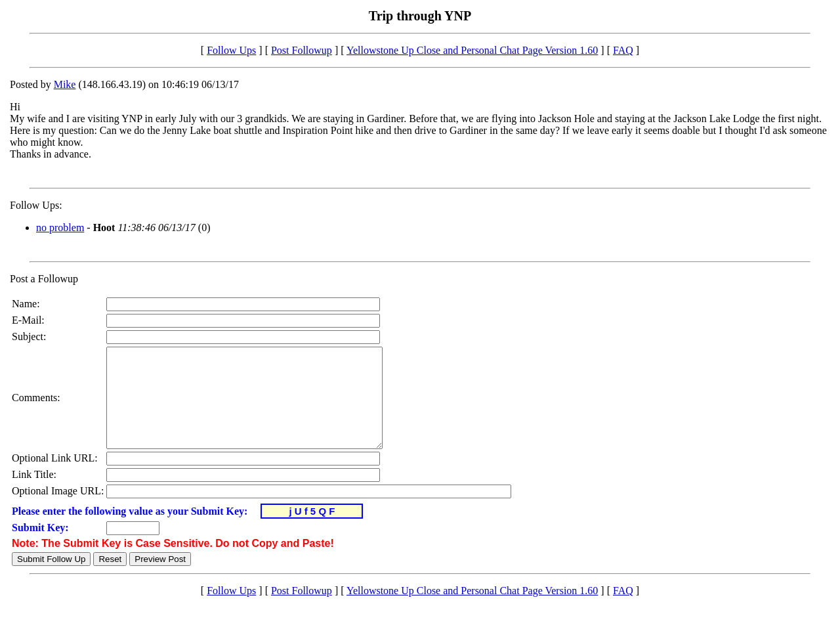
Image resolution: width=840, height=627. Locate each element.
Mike (65, 84)
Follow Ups (231, 50)
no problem (60, 227)
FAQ (623, 50)
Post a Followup (44, 279)
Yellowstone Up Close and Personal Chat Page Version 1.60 (472, 50)
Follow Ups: (36, 205)
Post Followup (302, 50)
